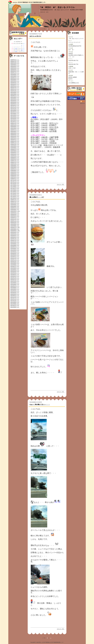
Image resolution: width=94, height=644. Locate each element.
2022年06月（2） (15, 97)
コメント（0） (61, 184)
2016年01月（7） (15, 218)
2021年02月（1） (15, 120)
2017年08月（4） (15, 187)
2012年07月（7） (15, 286)
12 (16, 48)
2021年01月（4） (15, 122)
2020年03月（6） (15, 136)
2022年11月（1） (15, 89)
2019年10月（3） (15, 144)
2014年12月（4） (15, 239)
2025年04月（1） (15, 68)
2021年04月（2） (15, 117)
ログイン (82, 103)
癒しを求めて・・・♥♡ (37, 197)
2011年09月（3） (15, 302)
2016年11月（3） (15, 201)
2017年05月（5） (15, 192)
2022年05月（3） (15, 99)
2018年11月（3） (15, 162)
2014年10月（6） (15, 242)
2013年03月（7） (15, 273)
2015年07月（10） (15, 227)
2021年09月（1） (15, 110)
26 (16, 51)
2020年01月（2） (15, 140)
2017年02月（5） (15, 196)
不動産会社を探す (76, 98)
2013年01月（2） (15, 276)
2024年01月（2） (15, 71)
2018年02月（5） (15, 177)
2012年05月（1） (15, 289)
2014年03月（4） (15, 253)
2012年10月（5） (15, 281)
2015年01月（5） (15, 237)
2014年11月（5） (15, 240)
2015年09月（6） (15, 224)
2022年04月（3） (15, 101)
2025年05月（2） (15, 66)
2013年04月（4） (15, 271)
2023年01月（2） (15, 86)
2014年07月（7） (15, 247)
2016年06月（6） (15, 209)
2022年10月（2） (15, 91)
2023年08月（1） (15, 76)
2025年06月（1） (15, 65)
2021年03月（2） (15, 118)
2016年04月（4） (15, 213)
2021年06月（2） (15, 113)
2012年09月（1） (15, 283)
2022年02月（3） (15, 104)
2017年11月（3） (15, 182)
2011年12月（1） (15, 297)
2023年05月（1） (15, 81)
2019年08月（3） (15, 148)
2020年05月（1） (15, 133)
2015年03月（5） (15, 234)
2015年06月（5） (15, 229)
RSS (83, 101)
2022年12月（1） (15, 87)
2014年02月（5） (15, 255)
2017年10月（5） (15, 183)
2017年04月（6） (15, 193)
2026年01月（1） (15, 60)
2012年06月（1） (15, 288)
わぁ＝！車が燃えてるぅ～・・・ (40, 404)
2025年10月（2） (15, 63)
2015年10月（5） (15, 222)
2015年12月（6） (15, 219)
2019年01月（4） (15, 159)
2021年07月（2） (15, 112)
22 (22, 50)
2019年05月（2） (15, 153)
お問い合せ (76, 89)
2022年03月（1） (15, 102)
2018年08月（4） (15, 167)
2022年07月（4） (15, 96)
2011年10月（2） (15, 301)
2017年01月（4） (15, 198)
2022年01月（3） (15, 105)
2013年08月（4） (15, 265)
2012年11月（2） (15, 279)
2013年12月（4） (15, 258)
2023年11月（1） (15, 73)
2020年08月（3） (15, 128)
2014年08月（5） (15, 245)
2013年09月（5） (15, 263)
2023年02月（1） (15, 84)
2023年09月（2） (15, 74)
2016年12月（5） (15, 200)
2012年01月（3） (15, 296)
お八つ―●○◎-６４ (35, 36)
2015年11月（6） (15, 221)
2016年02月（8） (15, 216)
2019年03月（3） (15, 156)
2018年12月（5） (15, 161)
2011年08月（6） (15, 304)
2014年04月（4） (15, 252)
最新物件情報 (18, 33)
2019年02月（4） (15, 157)
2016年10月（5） (15, 203)
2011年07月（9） (15, 305)
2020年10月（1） (15, 125)
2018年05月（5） (15, 172)
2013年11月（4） (15, 260)
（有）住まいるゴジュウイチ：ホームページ (76, 94)
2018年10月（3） (15, 164)
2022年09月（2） (15, 92)
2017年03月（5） (15, 195)
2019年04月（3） (15, 154)
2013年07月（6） (15, 266)
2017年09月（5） (15, 185)
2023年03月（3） (15, 83)
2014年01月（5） (15, 257)
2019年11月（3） (15, 143)
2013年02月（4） (15, 275)
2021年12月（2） (15, 107)
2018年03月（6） (15, 175)
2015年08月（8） (15, 226)
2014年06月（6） (15, 248)
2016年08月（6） (15, 206)
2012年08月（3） (15, 284)
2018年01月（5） (15, 179)
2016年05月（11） (15, 211)
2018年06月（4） (15, 170)
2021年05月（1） (15, 115)
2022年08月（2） (15, 94)
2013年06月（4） (15, 268)
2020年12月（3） (15, 123)
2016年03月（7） (15, 214)
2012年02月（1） (15, 294)
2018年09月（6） (15, 166)
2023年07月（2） (15, 78)
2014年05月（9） (15, 250)
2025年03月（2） (15, 70)
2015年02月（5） (15, 236)
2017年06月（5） (15, 190)
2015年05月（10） (15, 231)
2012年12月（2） (15, 278)
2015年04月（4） (15, 232)
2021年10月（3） (15, 109)
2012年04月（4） (15, 291)
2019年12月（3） (15, 141)
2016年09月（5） (15, 205)
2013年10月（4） (15, 262)
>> (21, 42)
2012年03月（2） (15, 292)
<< (15, 42)
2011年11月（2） (15, 299)
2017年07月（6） (15, 188)
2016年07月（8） (15, 208)
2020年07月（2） (15, 130)
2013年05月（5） (15, 270)
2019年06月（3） (15, 151)
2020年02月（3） (15, 138)
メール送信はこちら (74, 83)
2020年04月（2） (15, 135)
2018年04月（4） (15, 174)
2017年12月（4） (15, 180)
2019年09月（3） (15, 146)
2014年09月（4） (15, 244)
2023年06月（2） (15, 79)
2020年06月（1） (15, 131)
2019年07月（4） (15, 149)
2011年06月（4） (15, 307)
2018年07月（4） (15, 169)
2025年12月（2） (15, 61)
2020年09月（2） (15, 126)
